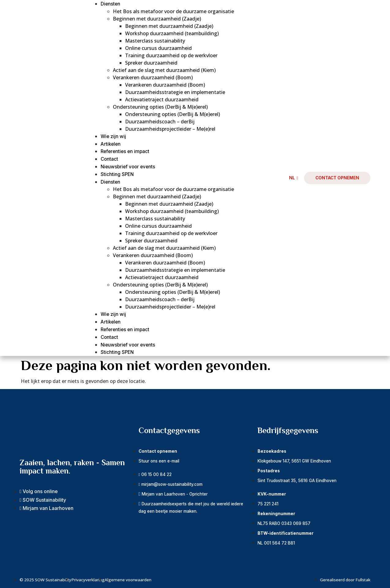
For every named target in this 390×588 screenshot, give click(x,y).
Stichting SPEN (117, 174)
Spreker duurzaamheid (151, 63)
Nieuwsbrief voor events (128, 167)
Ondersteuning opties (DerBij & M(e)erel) (160, 107)
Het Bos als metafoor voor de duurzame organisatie (173, 11)
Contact (109, 159)
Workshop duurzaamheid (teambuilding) (172, 33)
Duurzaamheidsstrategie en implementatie (175, 92)
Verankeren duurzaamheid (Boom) (153, 77)
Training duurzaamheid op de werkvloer (171, 55)
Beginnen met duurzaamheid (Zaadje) (157, 19)
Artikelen (111, 144)
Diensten (110, 4)
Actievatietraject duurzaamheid (162, 99)
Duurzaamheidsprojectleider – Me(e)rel (170, 129)
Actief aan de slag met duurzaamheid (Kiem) (164, 70)
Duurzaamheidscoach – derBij (160, 122)
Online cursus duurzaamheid (158, 48)
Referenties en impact (125, 151)
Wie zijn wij (113, 136)
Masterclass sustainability (155, 41)
